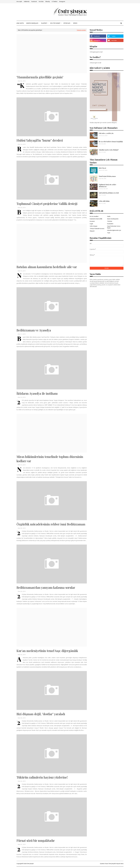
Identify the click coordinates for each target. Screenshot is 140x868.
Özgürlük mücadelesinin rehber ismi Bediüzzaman (51, 524)
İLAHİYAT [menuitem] (44, 23)
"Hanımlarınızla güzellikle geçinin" (40, 77)
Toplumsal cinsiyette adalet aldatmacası (107, 186)
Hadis (109, 216)
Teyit (109, 233)
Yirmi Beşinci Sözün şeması (107, 176)
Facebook (34, 2)
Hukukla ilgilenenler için (114, 230)
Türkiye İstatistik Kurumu (97, 229)
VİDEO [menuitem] (75, 23)
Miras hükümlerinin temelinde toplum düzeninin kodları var (50, 459)
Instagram (62, 2)
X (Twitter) (54, 2)
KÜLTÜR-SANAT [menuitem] (55, 23)
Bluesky (48, 2)
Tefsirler (110, 221)
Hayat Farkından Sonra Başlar (114, 227)
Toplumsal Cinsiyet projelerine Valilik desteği (47, 204)
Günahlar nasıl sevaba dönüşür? (109, 150)
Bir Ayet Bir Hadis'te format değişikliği (111, 142)
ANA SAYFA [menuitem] (20, 23)
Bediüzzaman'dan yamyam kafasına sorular (46, 587)
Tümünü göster (81, 30)
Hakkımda (27, 2)
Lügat (91, 224)
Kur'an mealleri (94, 216)
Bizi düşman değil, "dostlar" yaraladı (41, 714)
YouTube (41, 2)
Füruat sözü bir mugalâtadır (36, 840)
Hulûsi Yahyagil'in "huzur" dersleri (40, 140)
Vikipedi (92, 231)
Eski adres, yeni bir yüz (106, 133)
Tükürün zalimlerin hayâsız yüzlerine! (42, 777)
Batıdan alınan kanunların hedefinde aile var (47, 267)
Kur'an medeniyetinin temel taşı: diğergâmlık (47, 651)
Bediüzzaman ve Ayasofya (34, 330)
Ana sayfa (19, 2)
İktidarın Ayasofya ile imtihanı (37, 393)
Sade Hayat (102, 168)
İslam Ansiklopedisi (113, 219)
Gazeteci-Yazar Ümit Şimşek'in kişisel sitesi (112, 864)
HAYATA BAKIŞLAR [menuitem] (32, 23)
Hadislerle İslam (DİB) (96, 219)
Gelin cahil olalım (104, 201)
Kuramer (92, 221)
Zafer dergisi (94, 226)
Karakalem (110, 224)
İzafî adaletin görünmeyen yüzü (109, 193)
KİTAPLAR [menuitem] (67, 23)
